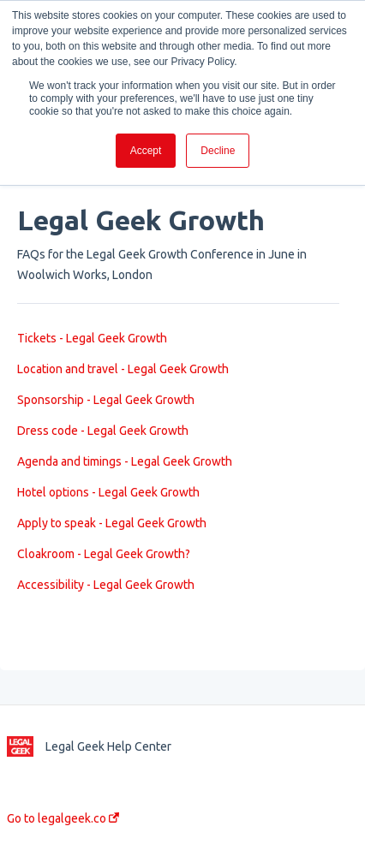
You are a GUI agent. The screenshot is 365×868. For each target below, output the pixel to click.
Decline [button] (218, 151)
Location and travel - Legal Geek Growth (123, 369)
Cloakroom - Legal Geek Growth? (104, 554)
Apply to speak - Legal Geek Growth (112, 523)
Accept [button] (146, 151)
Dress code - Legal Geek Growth (103, 431)
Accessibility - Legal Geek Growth (106, 585)
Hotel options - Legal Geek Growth (108, 492)
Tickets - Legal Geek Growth (92, 338)
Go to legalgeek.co (63, 818)
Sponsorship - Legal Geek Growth (106, 400)
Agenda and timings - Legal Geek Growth (125, 461)
